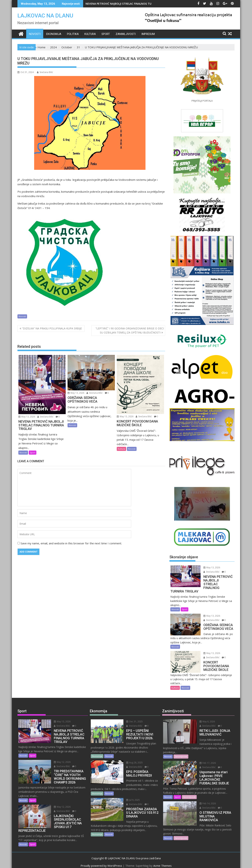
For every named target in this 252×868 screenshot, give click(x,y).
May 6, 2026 (204, 718)
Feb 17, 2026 (204, 755)
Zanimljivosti (126, 34)
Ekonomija (54, 34)
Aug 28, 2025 (131, 759)
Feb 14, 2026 (204, 796)
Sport (106, 34)
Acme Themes (162, 862)
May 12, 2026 (59, 758)
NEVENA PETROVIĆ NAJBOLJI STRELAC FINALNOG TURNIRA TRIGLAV (128, 4)
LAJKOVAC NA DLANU (45, 16)
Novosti (35, 34)
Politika (73, 34)
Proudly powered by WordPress (101, 862)
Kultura (90, 34)
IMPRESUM (148, 34)
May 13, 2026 (27, 417)
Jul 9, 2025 (130, 796)
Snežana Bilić (45, 72)
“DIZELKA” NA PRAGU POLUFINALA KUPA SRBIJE (53, 328)
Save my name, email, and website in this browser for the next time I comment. (71, 543)
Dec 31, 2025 (131, 718)
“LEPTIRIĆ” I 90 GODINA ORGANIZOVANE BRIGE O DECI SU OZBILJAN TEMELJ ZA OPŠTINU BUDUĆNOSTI (130, 330)
